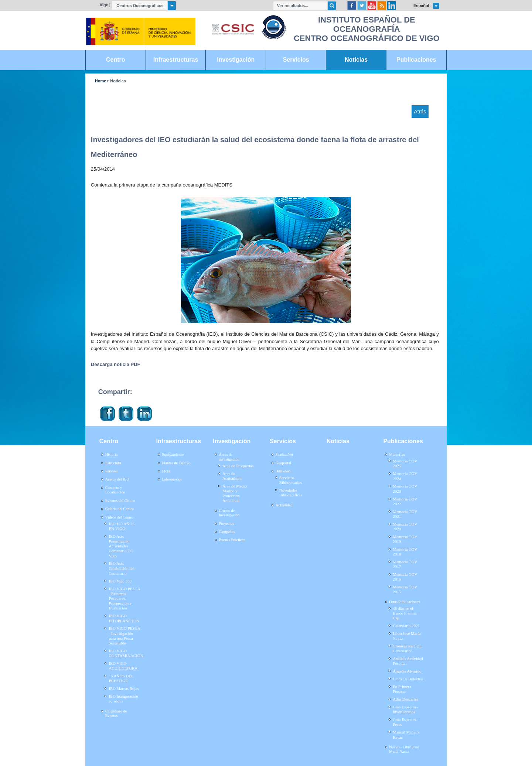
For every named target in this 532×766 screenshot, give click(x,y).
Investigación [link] (236, 60)
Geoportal (283, 463)
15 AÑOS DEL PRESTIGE (121, 678)
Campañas (227, 532)
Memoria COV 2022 (405, 501)
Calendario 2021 (406, 626)
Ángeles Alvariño (407, 671)
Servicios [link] (296, 60)
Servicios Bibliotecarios (291, 480)
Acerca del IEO (117, 479)
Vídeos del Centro (119, 517)
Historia (112, 454)
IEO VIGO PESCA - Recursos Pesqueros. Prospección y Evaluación (125, 599)
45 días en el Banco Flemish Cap (405, 613)
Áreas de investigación (229, 457)
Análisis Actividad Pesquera (408, 661)
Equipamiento (173, 454)
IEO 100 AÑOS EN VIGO (122, 526)
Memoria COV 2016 (405, 577)
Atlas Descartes (405, 699)
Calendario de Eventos (116, 714)
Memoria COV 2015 (405, 589)
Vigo (104, 5)
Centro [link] (115, 60)
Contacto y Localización (115, 490)
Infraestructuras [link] (176, 60)
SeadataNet (284, 454)
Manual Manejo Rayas (406, 734)
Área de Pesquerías (238, 466)
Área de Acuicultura (232, 476)
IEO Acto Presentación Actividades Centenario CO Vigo (121, 546)
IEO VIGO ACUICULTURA (123, 666)
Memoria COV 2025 (405, 463)
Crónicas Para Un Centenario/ (407, 648)
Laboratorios (172, 479)
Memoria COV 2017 (405, 564)
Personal (112, 471)
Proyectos (226, 524)
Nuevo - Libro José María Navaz (404, 749)
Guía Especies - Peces (405, 722)
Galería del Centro (120, 509)
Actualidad (284, 505)
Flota (166, 471)
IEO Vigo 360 (120, 581)
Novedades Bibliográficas (291, 493)
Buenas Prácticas (232, 540)
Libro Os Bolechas (408, 679)
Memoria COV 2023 (405, 488)
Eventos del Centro (120, 501)
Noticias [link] (356, 60)
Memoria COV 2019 (405, 539)
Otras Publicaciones (404, 602)
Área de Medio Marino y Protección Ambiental (235, 493)
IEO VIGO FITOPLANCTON (124, 618)
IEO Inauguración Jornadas (124, 699)
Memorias (397, 454)
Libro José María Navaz (407, 636)
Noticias (118, 81)
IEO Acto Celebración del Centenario (122, 568)
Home (100, 81)
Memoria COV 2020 (405, 526)
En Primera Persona (402, 689)
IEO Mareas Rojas (124, 688)
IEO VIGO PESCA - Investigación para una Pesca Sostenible (125, 636)
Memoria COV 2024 (405, 476)
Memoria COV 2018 (405, 552)
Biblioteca (284, 471)
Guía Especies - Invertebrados (405, 709)
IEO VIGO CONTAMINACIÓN (126, 653)
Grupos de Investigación (229, 513)
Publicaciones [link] (416, 60)
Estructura (113, 463)
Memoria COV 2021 (405, 514)
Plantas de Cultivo (176, 463)
